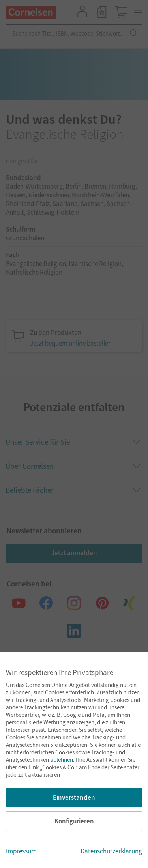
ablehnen (62, 760)
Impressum (21, 851)
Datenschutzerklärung (111, 851)
